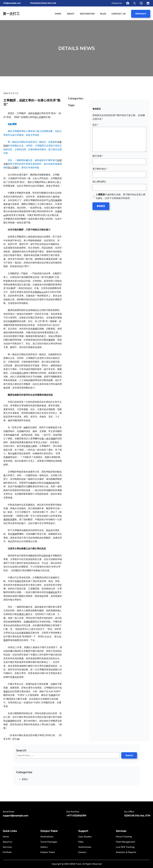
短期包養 (46, 556)
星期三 (25, 779)
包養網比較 (49, 483)
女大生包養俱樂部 (21, 633)
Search (129, 755)
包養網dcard (39, 292)
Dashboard (141, 14)
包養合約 (15, 677)
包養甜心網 (20, 373)
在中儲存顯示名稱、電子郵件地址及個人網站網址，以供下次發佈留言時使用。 (121, 196)
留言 (95, 125)
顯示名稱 (98, 156)
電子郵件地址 (100, 169)
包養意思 (19, 581)
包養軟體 (28, 622)
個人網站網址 (99, 182)
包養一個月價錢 (47, 439)
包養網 (36, 113)
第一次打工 (11, 14)
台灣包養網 (54, 200)
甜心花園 (39, 117)
